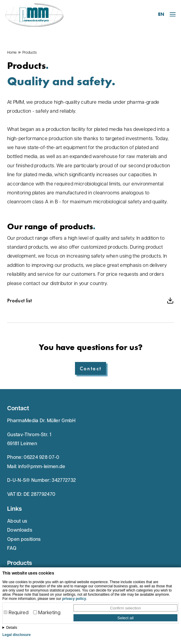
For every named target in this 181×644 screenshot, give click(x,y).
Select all (125, 618)
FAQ (12, 549)
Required (19, 613)
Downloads (20, 530)
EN (161, 14)
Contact (91, 368)
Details (12, 628)
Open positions (24, 540)
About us (17, 521)
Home (12, 53)
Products (30, 53)
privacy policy (74, 599)
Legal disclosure (17, 635)
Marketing (49, 613)
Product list (90, 301)
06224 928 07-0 (41, 458)
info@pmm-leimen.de (42, 467)
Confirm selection (126, 608)
